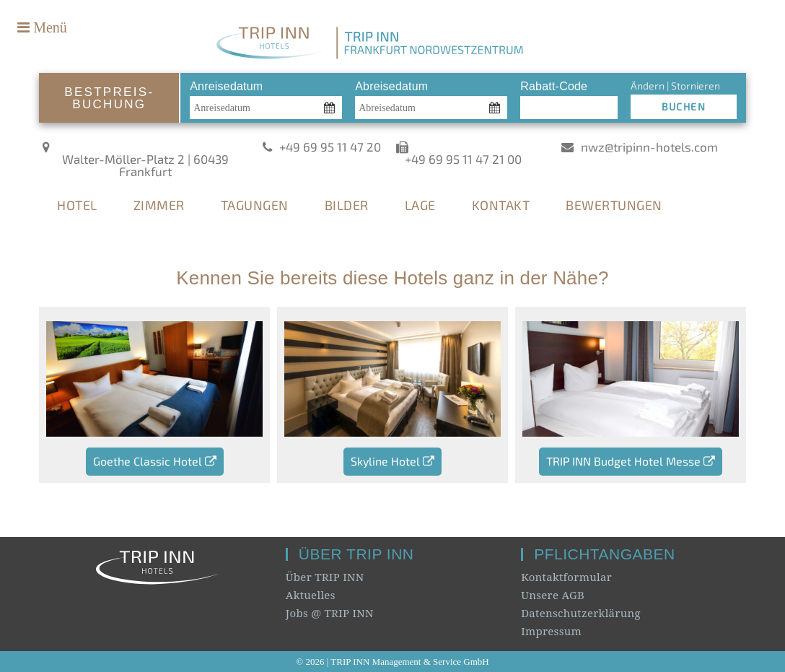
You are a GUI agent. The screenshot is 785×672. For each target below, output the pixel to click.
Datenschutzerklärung (581, 613)
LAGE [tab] (420, 205)
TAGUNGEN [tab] (255, 205)
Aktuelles (311, 595)
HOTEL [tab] (77, 205)
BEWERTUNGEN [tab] (614, 205)
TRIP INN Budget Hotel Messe (631, 461)
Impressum (551, 631)
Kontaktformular (566, 577)
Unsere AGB (553, 595)
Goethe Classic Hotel (155, 461)
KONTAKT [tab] (501, 205)
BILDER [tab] (347, 205)
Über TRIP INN (325, 577)
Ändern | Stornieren (675, 86)
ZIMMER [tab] (159, 205)
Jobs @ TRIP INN (330, 613)
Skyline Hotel (392, 461)
